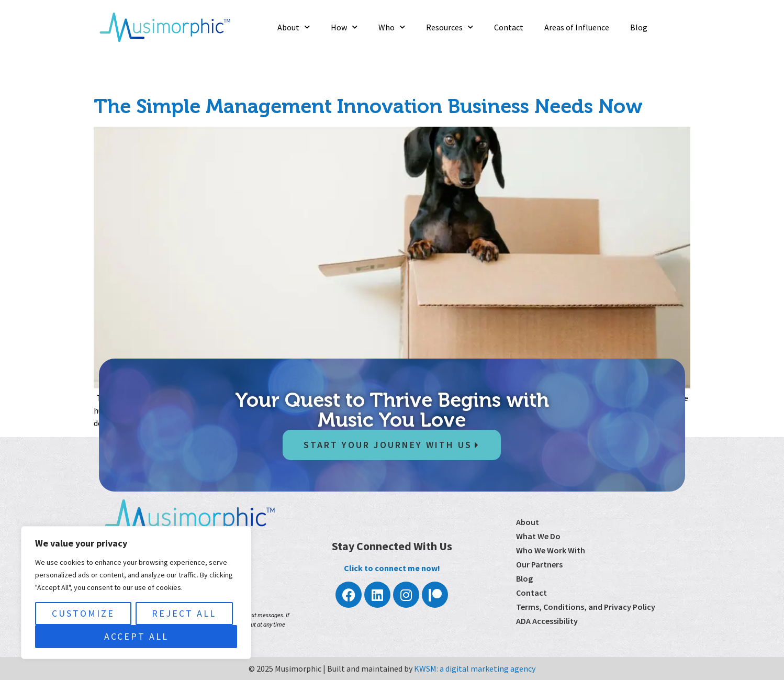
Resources (450, 27)
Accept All (136, 636)
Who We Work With (551, 550)
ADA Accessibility (547, 621)
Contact (509, 27)
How (344, 27)
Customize (83, 613)
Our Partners (539, 564)
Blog (639, 27)
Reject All (184, 613)
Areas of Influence (577, 27)
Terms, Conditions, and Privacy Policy (586, 607)
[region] (136, 593)
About (294, 27)
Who (392, 27)
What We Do (538, 536)
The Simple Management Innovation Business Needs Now (368, 106)
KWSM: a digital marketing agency (475, 668)
